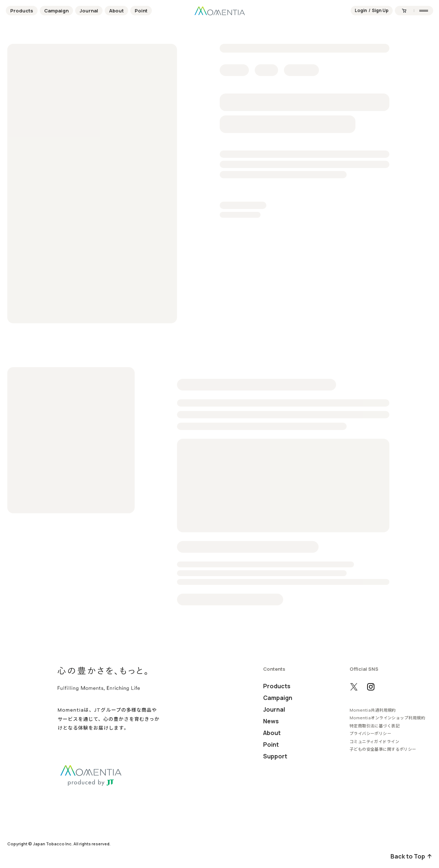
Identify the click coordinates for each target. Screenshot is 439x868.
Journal (89, 11)
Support (275, 756)
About (116, 11)
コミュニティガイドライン (374, 741)
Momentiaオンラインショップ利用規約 (387, 718)
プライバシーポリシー (370, 733)
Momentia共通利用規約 (373, 710)
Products (22, 11)
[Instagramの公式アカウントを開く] (371, 687)
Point (141, 11)
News (271, 721)
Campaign (56, 11)
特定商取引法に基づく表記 (375, 726)
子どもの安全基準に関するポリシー (383, 749)
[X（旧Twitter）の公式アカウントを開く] (354, 687)
